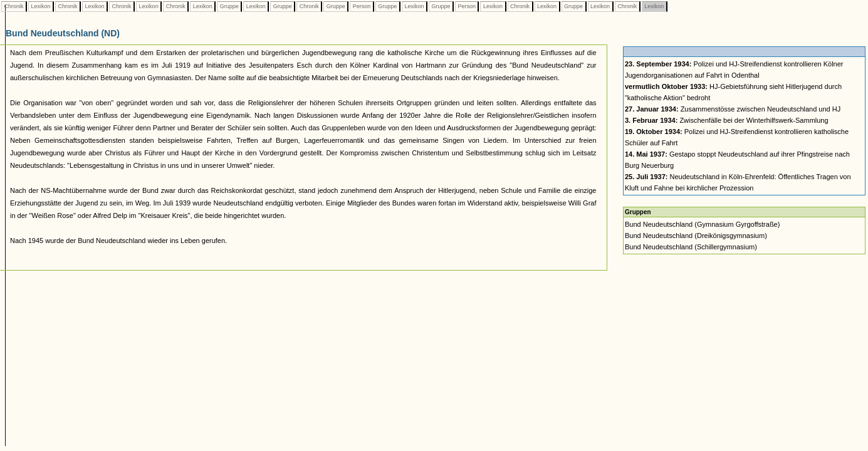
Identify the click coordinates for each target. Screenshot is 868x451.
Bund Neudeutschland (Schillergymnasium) (691, 247)
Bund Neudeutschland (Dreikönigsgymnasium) (696, 236)
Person (362, 6)
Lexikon (41, 6)
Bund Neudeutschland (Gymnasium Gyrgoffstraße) (702, 224)
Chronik (14, 6)
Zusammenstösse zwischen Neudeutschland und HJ (733, 109)
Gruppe (229, 6)
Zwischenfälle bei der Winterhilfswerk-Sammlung (727, 120)
